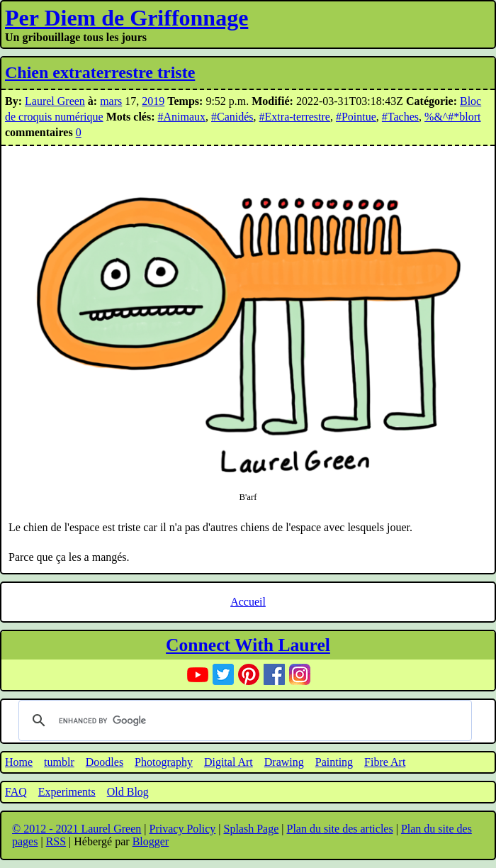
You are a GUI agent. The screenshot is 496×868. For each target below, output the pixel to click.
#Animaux (181, 117)
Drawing (284, 762)
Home (19, 762)
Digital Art (229, 762)
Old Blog (128, 792)
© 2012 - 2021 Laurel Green (77, 829)
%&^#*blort (453, 117)
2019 (153, 101)
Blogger (151, 841)
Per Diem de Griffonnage (126, 18)
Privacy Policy (183, 829)
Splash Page (252, 829)
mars (111, 101)
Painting (334, 762)
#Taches (400, 117)
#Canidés (232, 117)
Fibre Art (385, 762)
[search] (243, 720)
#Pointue (356, 117)
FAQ (16, 792)
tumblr (59, 762)
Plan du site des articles (339, 829)
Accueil (248, 602)
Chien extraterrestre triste (100, 72)
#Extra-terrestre (295, 117)
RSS (56, 841)
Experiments (67, 792)
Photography (164, 762)
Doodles (105, 762)
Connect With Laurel (248, 645)
